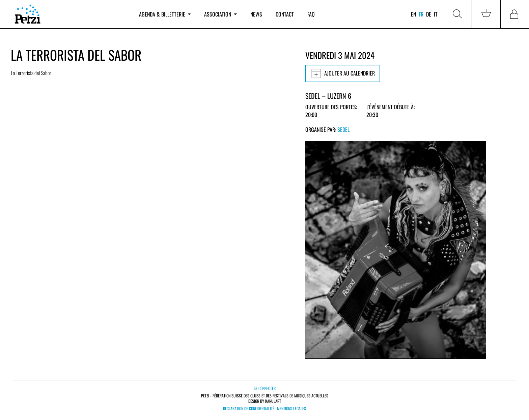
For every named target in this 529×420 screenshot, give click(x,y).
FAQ (311, 14)
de (429, 14)
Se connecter (265, 388)
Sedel (343, 129)
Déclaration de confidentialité (249, 409)
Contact (285, 14)
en (413, 14)
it (436, 14)
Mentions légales (291, 409)
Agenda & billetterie (165, 14)
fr (421, 14)
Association (220, 14)
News (256, 14)
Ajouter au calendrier (343, 73)
